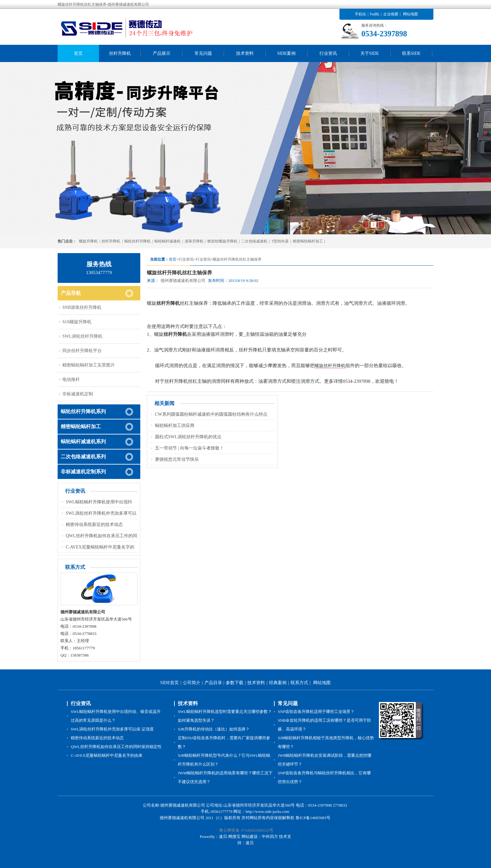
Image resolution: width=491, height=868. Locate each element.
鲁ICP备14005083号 (313, 818)
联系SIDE (411, 53)
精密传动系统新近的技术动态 (94, 525)
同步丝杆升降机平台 (82, 351)
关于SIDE (370, 53)
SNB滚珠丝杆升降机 (82, 307)
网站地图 (411, 14)
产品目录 (213, 683)
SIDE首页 (170, 683)
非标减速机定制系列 (83, 472)
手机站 (360, 14)
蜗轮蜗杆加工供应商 (175, 426)
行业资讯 (328, 53)
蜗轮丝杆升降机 (137, 241)
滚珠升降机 (194, 241)
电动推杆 (71, 379)
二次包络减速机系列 (83, 457)
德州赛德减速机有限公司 (183, 281)
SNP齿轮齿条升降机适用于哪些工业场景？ (316, 712)
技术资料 (245, 53)
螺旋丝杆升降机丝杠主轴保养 (237, 259)
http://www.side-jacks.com (267, 811)
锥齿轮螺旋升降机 (222, 241)
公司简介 (192, 683)
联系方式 (299, 683)
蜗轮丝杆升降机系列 (83, 411)
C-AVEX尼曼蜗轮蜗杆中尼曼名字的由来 (107, 755)
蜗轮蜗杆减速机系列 (83, 442)
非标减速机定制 (78, 394)
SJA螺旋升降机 (77, 322)
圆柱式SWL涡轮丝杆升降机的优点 (188, 437)
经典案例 (278, 683)
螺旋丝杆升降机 (330, 366)
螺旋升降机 (88, 241)
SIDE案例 (286, 53)
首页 (78, 53)
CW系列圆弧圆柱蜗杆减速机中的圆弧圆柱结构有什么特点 (211, 414)
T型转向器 (280, 241)
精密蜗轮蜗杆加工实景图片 (89, 365)
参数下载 (235, 683)
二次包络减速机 (254, 241)
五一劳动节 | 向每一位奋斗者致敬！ (189, 448)
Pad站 (375, 14)
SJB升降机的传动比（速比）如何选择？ (214, 729)
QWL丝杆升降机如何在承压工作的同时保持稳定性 (116, 747)
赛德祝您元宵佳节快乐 (177, 459)
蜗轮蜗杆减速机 (168, 241)
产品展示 (162, 53)
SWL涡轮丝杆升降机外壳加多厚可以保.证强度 (112, 729)
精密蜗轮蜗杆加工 (308, 241)
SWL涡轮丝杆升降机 (82, 336)
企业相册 (391, 14)
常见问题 (203, 53)
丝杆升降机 (120, 53)
